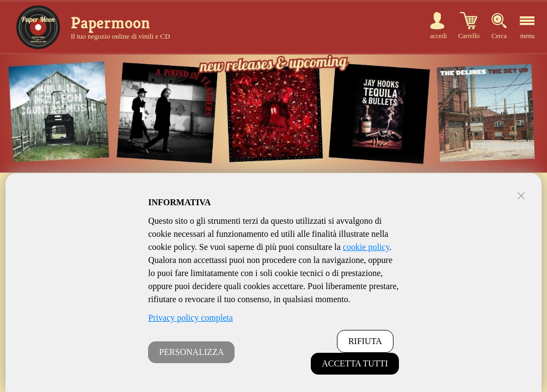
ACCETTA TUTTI (355, 363)
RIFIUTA (365, 341)
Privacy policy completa (190, 318)
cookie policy (366, 247)
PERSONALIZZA (191, 352)
